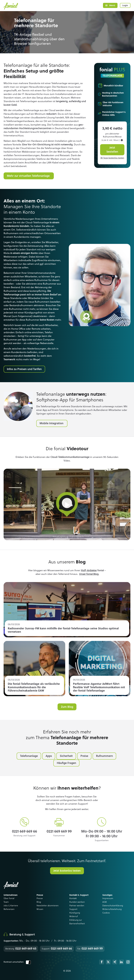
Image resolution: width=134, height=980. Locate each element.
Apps (49, 756)
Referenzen (9, 909)
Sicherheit (66, 756)
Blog (39, 902)
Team (6, 902)
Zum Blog (67, 707)
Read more (67, 610)
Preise (84, 756)
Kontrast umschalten (17, 962)
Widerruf (74, 916)
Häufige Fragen (66, 763)
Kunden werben (77, 902)
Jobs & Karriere (11, 906)
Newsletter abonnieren (48, 906)
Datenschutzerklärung (113, 906)
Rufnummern (104, 756)
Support (73, 909)
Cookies (106, 913)
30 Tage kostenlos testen (112, 158)
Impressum (108, 898)
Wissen (40, 909)
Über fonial (9, 898)
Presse (40, 898)
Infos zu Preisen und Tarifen (24, 369)
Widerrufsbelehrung (112, 909)
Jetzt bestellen (112, 150)
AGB (105, 902)
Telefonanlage (29, 756)
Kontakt (73, 898)
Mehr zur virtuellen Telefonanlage (29, 176)
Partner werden (77, 906)
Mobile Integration (52, 423)
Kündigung (75, 913)
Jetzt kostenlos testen (67, 871)
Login (125, 6)
